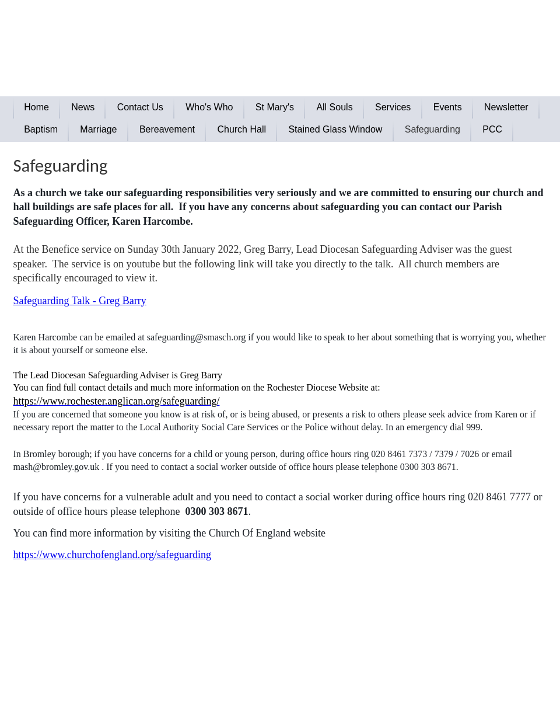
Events (448, 107)
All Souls (334, 107)
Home (36, 107)
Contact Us (140, 107)
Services (393, 107)
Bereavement (167, 129)
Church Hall (242, 129)
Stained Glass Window (335, 129)
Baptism (41, 129)
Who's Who (209, 107)
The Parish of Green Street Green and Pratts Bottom (209, 26)
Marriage (98, 129)
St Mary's (275, 107)
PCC (492, 129)
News (83, 107)
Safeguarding (433, 129)
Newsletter (506, 107)
